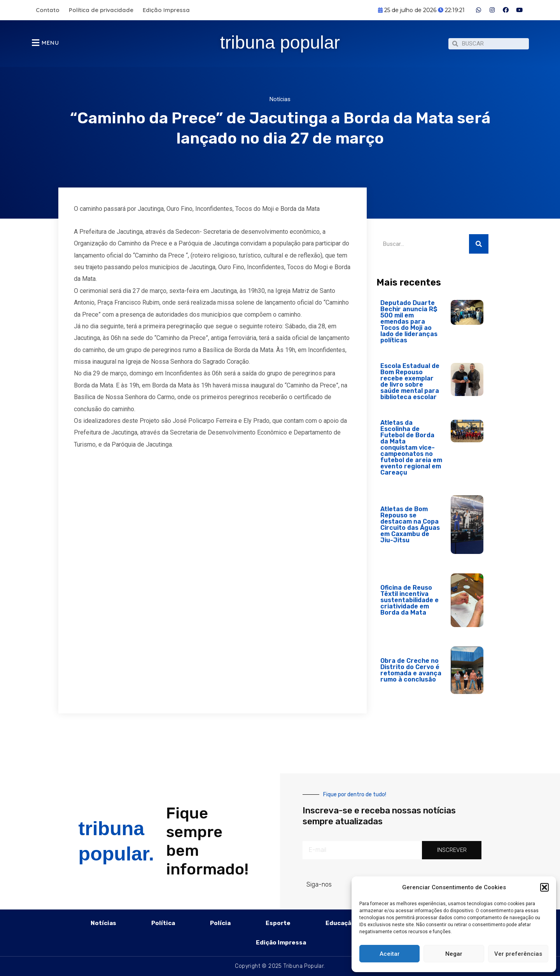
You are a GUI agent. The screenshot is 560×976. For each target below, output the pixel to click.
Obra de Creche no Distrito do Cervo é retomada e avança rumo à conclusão (411, 674)
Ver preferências (518, 954)
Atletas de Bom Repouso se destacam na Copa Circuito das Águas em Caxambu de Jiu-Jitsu (410, 528)
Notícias (280, 103)
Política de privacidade (101, 10)
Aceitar (390, 954)
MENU (50, 45)
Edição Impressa (166, 10)
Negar (454, 954)
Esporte (278, 923)
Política (163, 923)
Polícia (220, 923)
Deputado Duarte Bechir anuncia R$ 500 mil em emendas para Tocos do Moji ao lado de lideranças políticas (409, 325)
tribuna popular (280, 42)
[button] (544, 887)
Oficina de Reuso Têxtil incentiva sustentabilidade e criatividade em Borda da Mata (409, 604)
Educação (340, 923)
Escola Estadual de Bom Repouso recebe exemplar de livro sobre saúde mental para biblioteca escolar (410, 385)
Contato (48, 10)
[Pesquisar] (479, 248)
